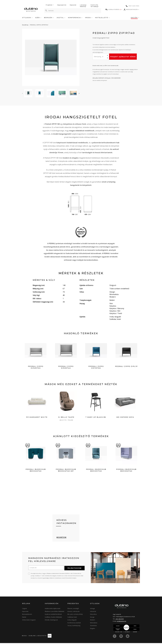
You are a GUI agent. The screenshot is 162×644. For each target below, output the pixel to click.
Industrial (93, 613)
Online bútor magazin (29, 621)
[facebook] (115, 637)
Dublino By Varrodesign (95, 6)
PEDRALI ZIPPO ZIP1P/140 (39, 25)
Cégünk (24, 610)
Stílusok (27, 18)
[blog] (128, 637)
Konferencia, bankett (74, 624)
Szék (38, 18)
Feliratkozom (74, 569)
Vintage (92, 610)
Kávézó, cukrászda (73, 613)
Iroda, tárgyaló (72, 621)
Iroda (89, 18)
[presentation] (22, 93)
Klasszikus (93, 615)
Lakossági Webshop (83, 6)
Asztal (61, 18)
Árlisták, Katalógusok (51, 621)
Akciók (135, 18)
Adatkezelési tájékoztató (53, 610)
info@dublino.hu (121, 622)
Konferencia (75, 18)
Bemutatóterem (27, 615)
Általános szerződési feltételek (54, 613)
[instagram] (121, 637)
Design (92, 618)
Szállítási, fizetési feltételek (53, 618)
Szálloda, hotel (72, 618)
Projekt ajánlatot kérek (123, 57)
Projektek (50, 5)
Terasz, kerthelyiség (74, 627)
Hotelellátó (102, 18)
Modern (93, 621)
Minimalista (94, 624)
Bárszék (49, 18)
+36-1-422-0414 (120, 620)
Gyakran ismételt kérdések (53, 615)
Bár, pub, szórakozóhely (75, 615)
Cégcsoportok (62, 5)
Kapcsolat (73, 5)
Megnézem (62, 539)
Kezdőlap (25, 25)
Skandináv (93, 627)
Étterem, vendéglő (73, 610)
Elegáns (93, 630)
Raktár (24, 618)
